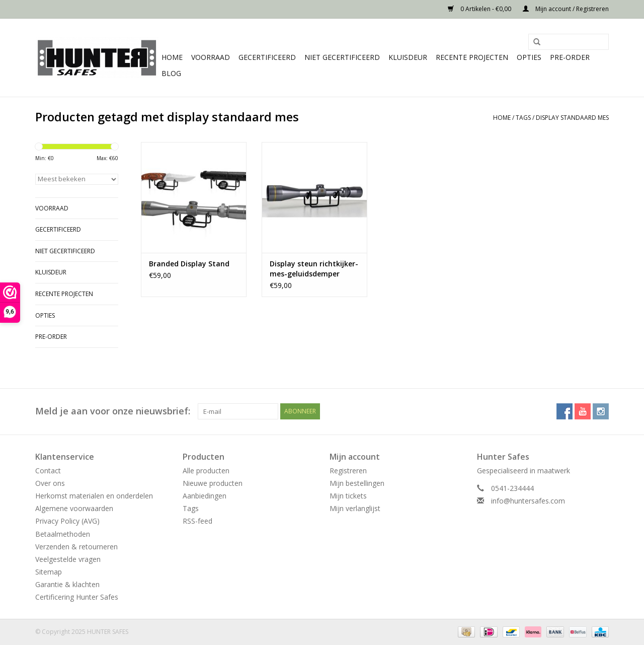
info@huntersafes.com (528, 501)
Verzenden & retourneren (76, 547)
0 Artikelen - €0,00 (480, 9)
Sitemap (49, 572)
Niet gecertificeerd (342, 57)
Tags (523, 118)
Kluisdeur (408, 57)
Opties (529, 57)
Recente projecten (472, 57)
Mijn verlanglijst (355, 508)
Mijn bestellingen (357, 483)
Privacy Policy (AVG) (67, 521)
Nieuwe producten (213, 483)
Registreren (348, 471)
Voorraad (211, 57)
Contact (48, 471)
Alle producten (206, 471)
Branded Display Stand (189, 264)
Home (172, 57)
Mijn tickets (348, 496)
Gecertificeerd (267, 57)
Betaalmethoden (63, 534)
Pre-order (570, 57)
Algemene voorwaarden (74, 508)
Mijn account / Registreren (566, 9)
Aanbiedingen (205, 496)
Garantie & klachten (67, 584)
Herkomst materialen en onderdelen (94, 496)
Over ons (50, 483)
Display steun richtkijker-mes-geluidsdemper (314, 269)
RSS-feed (197, 521)
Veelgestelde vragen (68, 559)
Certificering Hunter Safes (77, 597)
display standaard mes (572, 118)
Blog (171, 73)
